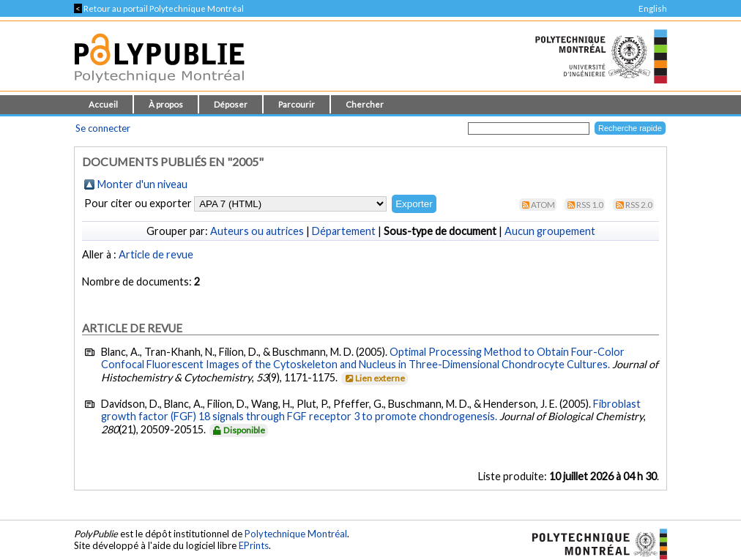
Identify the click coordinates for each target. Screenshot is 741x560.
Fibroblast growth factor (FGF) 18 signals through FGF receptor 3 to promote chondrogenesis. (371, 410)
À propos (166, 104)
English (653, 8)
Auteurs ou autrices (257, 231)
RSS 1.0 (590, 205)
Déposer (231, 104)
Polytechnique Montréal (296, 534)
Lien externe (374, 378)
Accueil (103, 104)
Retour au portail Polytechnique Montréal (159, 8)
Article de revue (156, 254)
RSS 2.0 (639, 205)
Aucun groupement (550, 231)
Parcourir (297, 104)
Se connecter (103, 128)
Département (344, 231)
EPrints (254, 545)
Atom (543, 205)
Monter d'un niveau (142, 184)
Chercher (365, 104)
